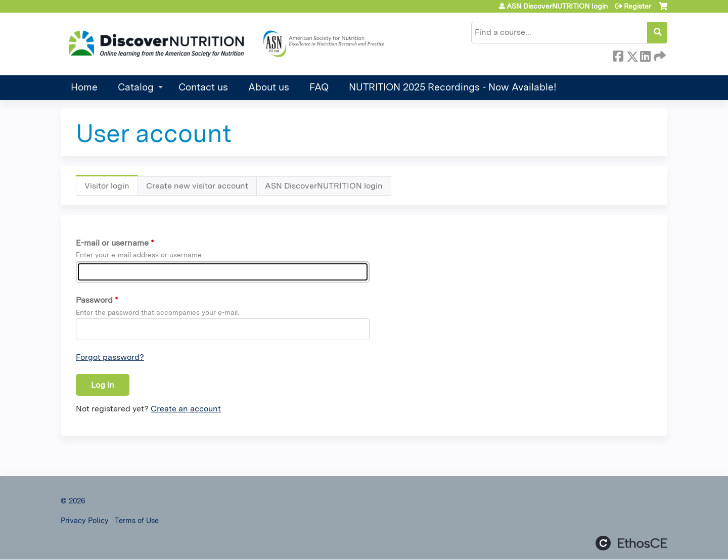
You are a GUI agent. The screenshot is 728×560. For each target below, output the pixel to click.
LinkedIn (645, 55)
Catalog (136, 87)
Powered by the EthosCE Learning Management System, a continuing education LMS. (631, 543)
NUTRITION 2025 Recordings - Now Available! (453, 87)
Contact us (203, 87)
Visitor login (111, 188)
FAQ (319, 87)
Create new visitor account (197, 186)
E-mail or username (112, 243)
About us (269, 87)
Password (94, 300)
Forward (659, 55)
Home (84, 87)
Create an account (186, 409)
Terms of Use (137, 520)
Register (638, 6)
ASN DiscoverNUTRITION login (557, 6)
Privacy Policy (85, 520)
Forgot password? (110, 357)
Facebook (618, 55)
